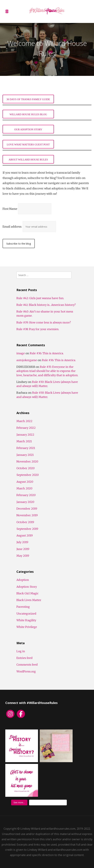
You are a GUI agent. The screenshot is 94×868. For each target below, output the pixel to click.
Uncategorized (26, 614)
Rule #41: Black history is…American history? (46, 305)
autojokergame (27, 360)
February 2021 (26, 448)
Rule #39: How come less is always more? (44, 322)
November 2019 (27, 515)
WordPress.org (26, 671)
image (21, 353)
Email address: (13, 227)
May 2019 (23, 556)
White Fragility (26, 620)
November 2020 (27, 461)
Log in (21, 651)
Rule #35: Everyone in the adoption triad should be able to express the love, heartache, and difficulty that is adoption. (47, 371)
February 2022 (26, 428)
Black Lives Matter (29, 600)
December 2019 (27, 509)
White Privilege (27, 627)
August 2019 (25, 535)
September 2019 (27, 529)
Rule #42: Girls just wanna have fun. (40, 298)
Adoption (23, 580)
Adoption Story (27, 587)
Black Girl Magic (27, 593)
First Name (10, 209)
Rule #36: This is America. (47, 353)
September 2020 (28, 475)
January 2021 (25, 455)
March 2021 (24, 441)
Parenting (23, 607)
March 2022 (24, 421)
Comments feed (27, 665)
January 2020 (25, 502)
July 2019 (22, 542)
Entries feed (24, 658)
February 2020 (26, 495)
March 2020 (24, 488)
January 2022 (25, 435)
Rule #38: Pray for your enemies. (38, 329)
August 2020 (25, 482)
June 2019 (23, 549)
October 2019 (25, 522)
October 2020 (26, 468)
